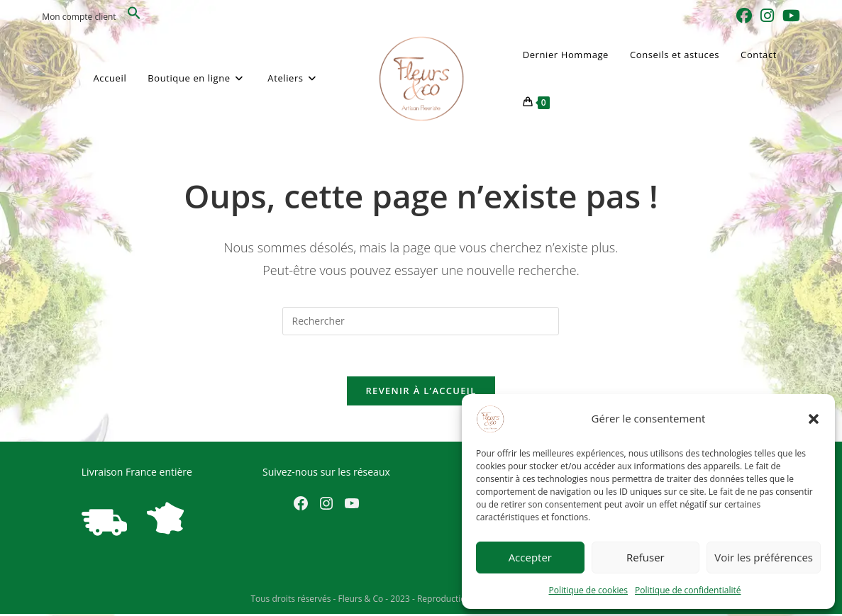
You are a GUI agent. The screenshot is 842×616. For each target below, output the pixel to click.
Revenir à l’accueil (421, 393)
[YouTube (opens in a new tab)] (789, 16)
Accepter (530, 557)
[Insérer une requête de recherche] (421, 321)
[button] (814, 419)
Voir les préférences (764, 557)
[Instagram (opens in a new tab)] (767, 16)
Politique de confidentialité (688, 590)
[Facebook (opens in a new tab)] (744, 16)
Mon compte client (79, 17)
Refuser (646, 557)
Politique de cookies (589, 590)
